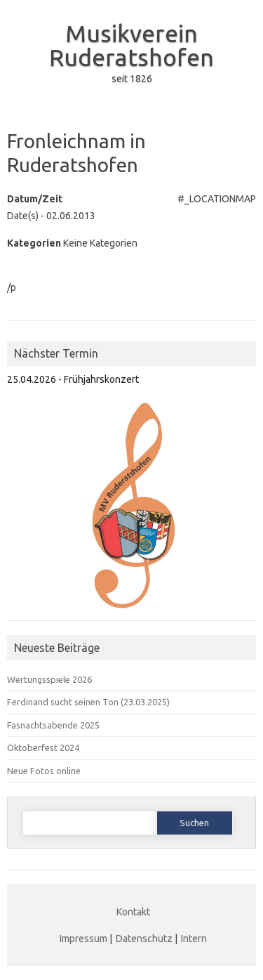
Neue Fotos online (44, 771)
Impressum (83, 939)
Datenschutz (144, 939)
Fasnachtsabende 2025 (53, 725)
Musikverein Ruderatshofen (131, 45)
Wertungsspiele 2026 (49, 679)
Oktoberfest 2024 (43, 747)
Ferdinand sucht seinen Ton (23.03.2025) (88, 702)
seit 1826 (132, 79)
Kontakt (133, 912)
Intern (194, 939)
